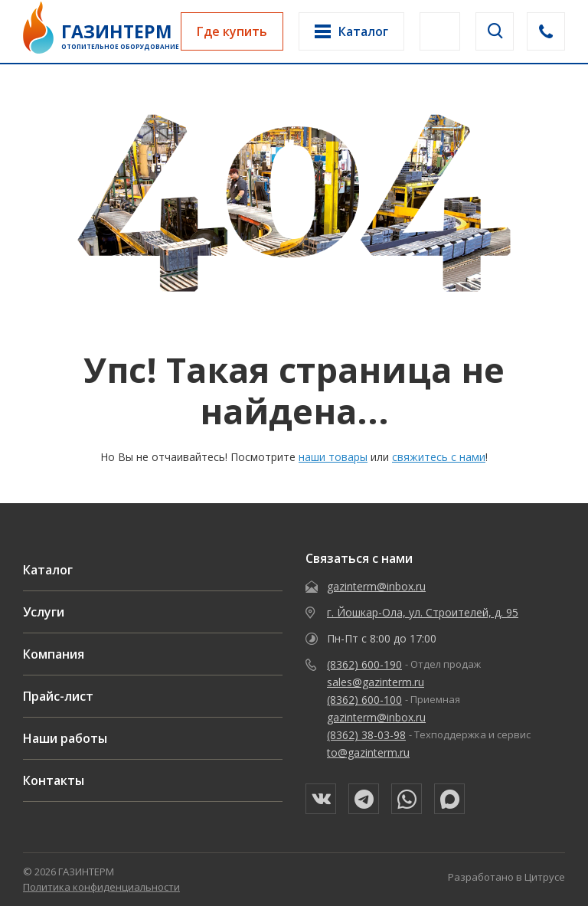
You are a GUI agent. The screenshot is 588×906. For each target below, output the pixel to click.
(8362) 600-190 (364, 664)
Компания (54, 654)
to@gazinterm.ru (368, 752)
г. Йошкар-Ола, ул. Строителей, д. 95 (423, 612)
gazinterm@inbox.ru (376, 586)
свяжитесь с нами (439, 457)
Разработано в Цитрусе (506, 877)
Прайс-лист (58, 696)
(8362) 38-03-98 (366, 735)
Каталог (48, 570)
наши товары (333, 457)
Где (232, 31)
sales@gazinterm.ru (376, 682)
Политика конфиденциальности (101, 887)
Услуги (44, 612)
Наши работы (65, 738)
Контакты (54, 780)
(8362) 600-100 (364, 700)
